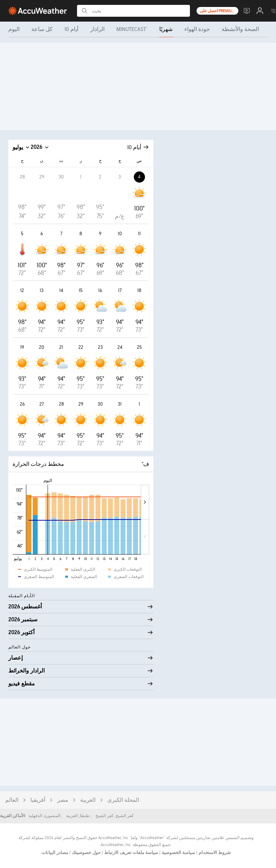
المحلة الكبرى (123, 800)
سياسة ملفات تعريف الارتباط (131, 853)
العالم (12, 800)
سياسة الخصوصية (178, 853)
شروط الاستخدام (214, 853)
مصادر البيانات (55, 853)
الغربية (88, 800)
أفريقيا (38, 800)
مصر (63, 800)
